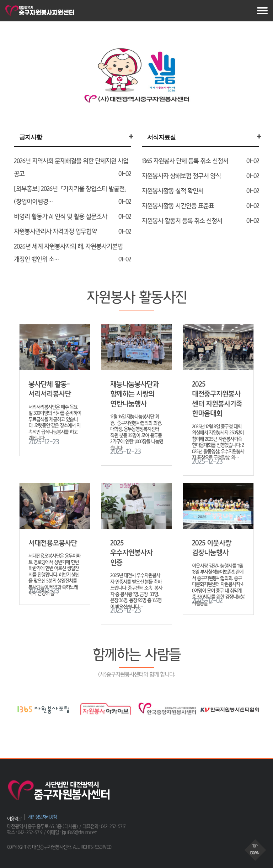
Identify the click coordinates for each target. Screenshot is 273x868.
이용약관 (14, 819)
